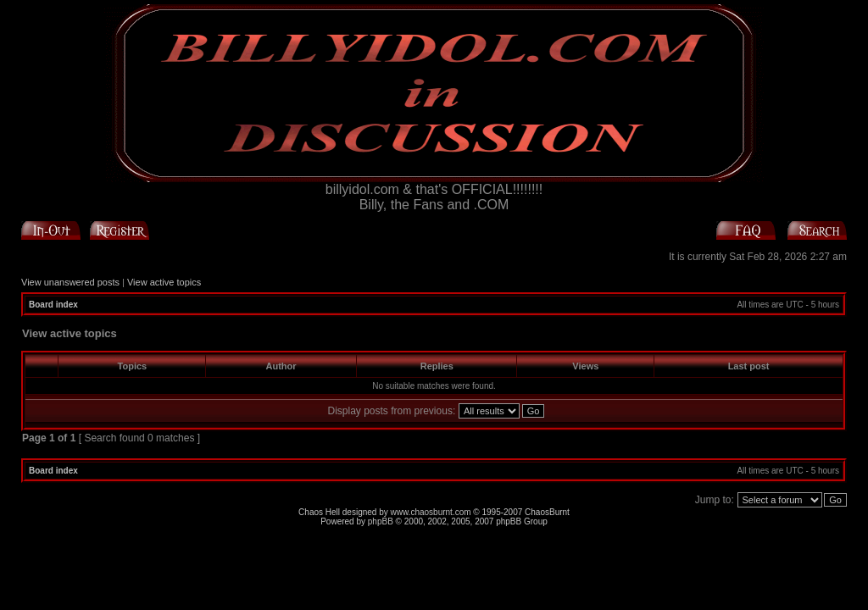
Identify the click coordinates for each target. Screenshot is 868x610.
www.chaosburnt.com (431, 512)
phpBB (381, 521)
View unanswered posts (70, 282)
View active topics (164, 282)
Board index (53, 305)
